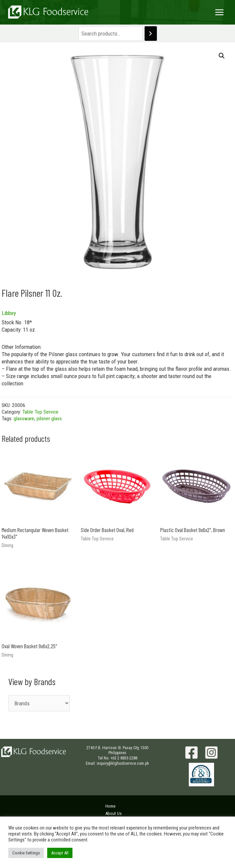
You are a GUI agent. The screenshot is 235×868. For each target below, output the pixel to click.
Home (110, 806)
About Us (114, 813)
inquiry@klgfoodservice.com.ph (123, 763)
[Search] (151, 34)
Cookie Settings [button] (26, 853)
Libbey (9, 313)
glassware (24, 419)
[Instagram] (211, 752)
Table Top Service (40, 412)
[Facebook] (191, 752)
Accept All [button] (60, 853)
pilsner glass (49, 419)
